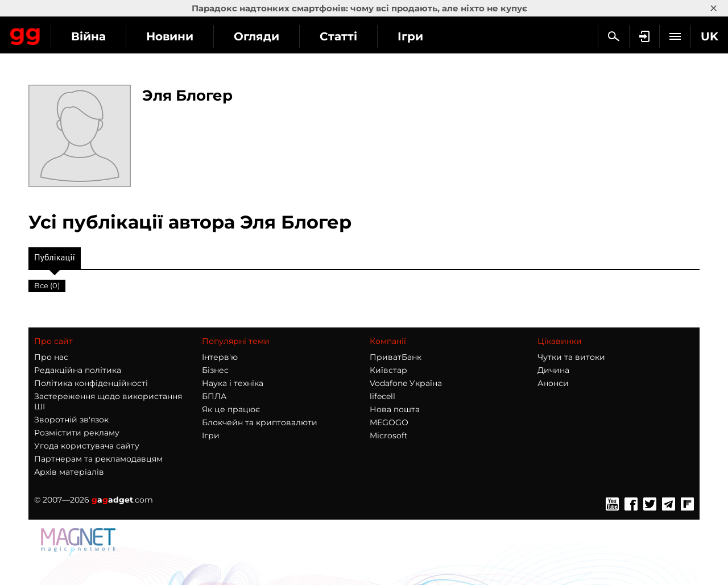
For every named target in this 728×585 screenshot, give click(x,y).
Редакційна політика (78, 370)
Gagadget (76, 35)
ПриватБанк (396, 357)
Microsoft (389, 435)
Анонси (553, 383)
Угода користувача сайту (87, 446)
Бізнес (215, 370)
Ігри (211, 435)
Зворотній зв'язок (71, 420)
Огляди (359, 36)
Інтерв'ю (220, 357)
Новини (272, 36)
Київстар (388, 370)
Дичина (553, 370)
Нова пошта (395, 409)
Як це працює (231, 409)
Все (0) (47, 285)
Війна (191, 36)
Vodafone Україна (406, 383)
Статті (441, 36)
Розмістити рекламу (77, 433)
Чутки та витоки (571, 357)
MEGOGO (389, 422)
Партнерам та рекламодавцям (98, 459)
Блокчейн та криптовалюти (260, 422)
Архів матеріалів (69, 472)
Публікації (55, 260)
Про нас (51, 357)
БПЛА (214, 396)
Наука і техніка (233, 383)
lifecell (382, 396)
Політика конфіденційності (91, 383)
